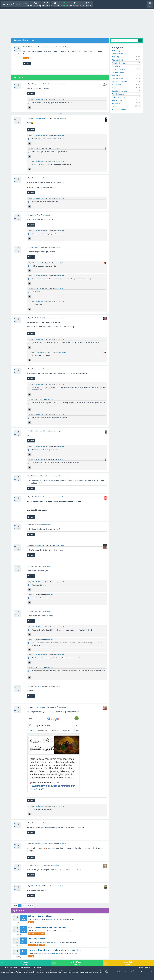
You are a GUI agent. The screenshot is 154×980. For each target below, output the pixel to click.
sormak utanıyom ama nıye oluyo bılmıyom (47, 927)
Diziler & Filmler (118, 72)
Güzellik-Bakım (118, 78)
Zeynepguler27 (53, 920)
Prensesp (50, 931)
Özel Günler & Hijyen (120, 91)
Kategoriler (46, 6)
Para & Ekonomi (118, 94)
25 (24, 58)
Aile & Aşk (34, 47)
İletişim (4, 967)
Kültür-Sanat (117, 85)
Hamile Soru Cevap (75, 6)
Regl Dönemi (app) (119, 109)
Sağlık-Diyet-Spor (119, 97)
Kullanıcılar (55, 6)
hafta (36, 945)
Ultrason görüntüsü (37, 939)
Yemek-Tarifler (118, 103)
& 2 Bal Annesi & (53, 942)
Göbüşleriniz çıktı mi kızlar (40, 916)
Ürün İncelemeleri (119, 54)
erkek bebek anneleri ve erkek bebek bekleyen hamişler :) (55, 950)
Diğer (38, 920)
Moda (114, 88)
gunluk (43, 934)
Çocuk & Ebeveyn (119, 69)
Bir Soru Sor (64, 6)
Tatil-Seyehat (117, 100)
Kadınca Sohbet (12, 4)
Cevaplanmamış (36, 6)
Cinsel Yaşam (117, 66)
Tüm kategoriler (118, 51)
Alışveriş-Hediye (118, 60)
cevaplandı (62, 84)
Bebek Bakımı (87, 6)
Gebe (34, 967)
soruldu (70, 47)
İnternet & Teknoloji (120, 82)
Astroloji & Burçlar (119, 63)
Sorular (26, 6)
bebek (39, 967)
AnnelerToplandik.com (145, 967)
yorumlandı (61, 99)
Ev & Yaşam (116, 75)
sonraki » (29, 905)
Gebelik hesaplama (24, 967)
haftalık (34, 934)
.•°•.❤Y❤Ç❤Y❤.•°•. (55, 954)
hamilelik (42, 945)
